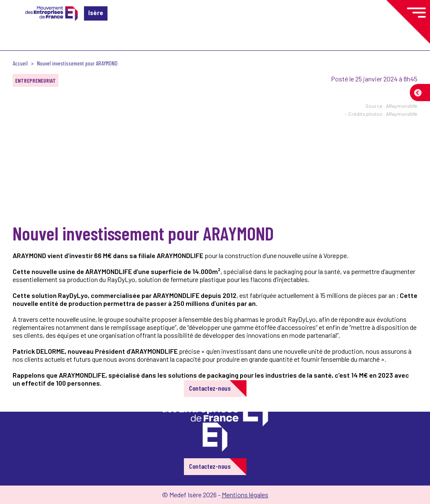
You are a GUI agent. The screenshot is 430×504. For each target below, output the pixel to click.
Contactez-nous (210, 388)
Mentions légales (245, 495)
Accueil (20, 63)
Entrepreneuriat (35, 80)
